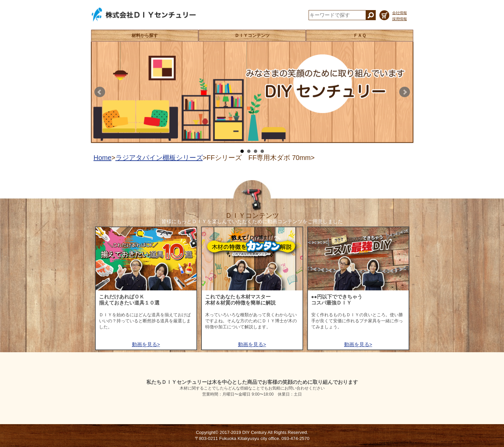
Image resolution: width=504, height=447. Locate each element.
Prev (100, 92)
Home (103, 158)
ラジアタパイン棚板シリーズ (159, 158)
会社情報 (400, 13)
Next (405, 92)
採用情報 (400, 19)
